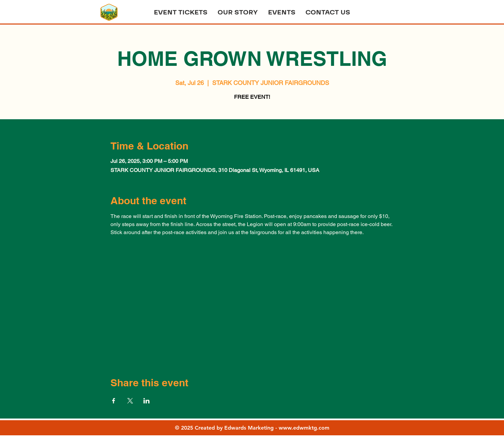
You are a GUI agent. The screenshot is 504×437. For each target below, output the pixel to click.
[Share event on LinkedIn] (147, 401)
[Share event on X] (130, 401)
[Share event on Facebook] (114, 401)
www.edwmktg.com (304, 428)
